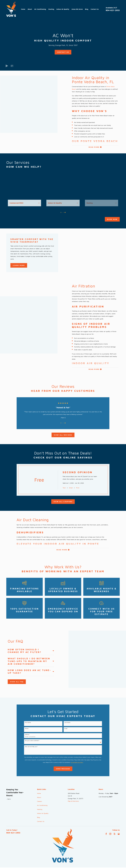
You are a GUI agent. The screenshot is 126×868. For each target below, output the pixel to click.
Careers (40, 784)
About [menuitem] (30, 9)
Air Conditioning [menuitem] (40, 9)
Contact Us (63, 52)
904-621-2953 (113, 10)
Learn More (19, 265)
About (39, 780)
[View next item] (65, 212)
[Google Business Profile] (119, 817)
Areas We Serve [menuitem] (77, 9)
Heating (40, 792)
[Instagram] (110, 817)
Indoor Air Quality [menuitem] (63, 9)
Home (39, 776)
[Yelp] (114, 817)
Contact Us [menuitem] (95, 9)
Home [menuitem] (23, 9)
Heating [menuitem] (51, 9)
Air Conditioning (42, 788)
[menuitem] (9, 858)
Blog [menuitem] (87, 9)
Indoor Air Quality (43, 796)
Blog (38, 800)
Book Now (112, 219)
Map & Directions (73, 784)
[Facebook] (106, 817)
